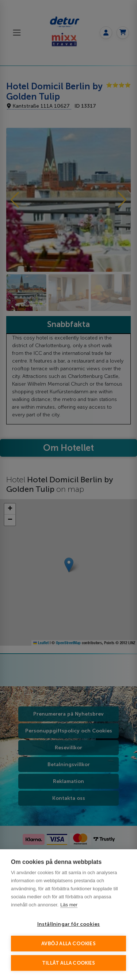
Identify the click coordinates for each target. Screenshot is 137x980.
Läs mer (69, 905)
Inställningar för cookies (69, 924)
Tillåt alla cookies (68, 963)
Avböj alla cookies (68, 944)
